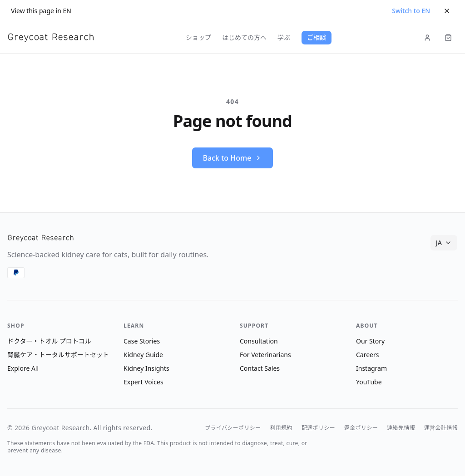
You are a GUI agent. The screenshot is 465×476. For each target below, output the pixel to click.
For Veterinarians (265, 355)
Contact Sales (260, 368)
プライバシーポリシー (233, 428)
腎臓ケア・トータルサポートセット (58, 355)
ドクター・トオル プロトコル (49, 341)
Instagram (371, 368)
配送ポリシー (318, 428)
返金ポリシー (361, 428)
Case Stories (142, 341)
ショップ (198, 37)
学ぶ (284, 37)
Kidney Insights (146, 368)
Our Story (370, 341)
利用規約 (281, 428)
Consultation (259, 341)
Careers (367, 355)
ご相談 (317, 37)
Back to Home (233, 158)
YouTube (369, 382)
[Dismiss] (447, 11)
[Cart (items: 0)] (448, 38)
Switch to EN (411, 11)
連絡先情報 (401, 428)
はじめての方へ (244, 37)
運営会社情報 (441, 428)
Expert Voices (143, 382)
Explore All (23, 368)
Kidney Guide (143, 355)
